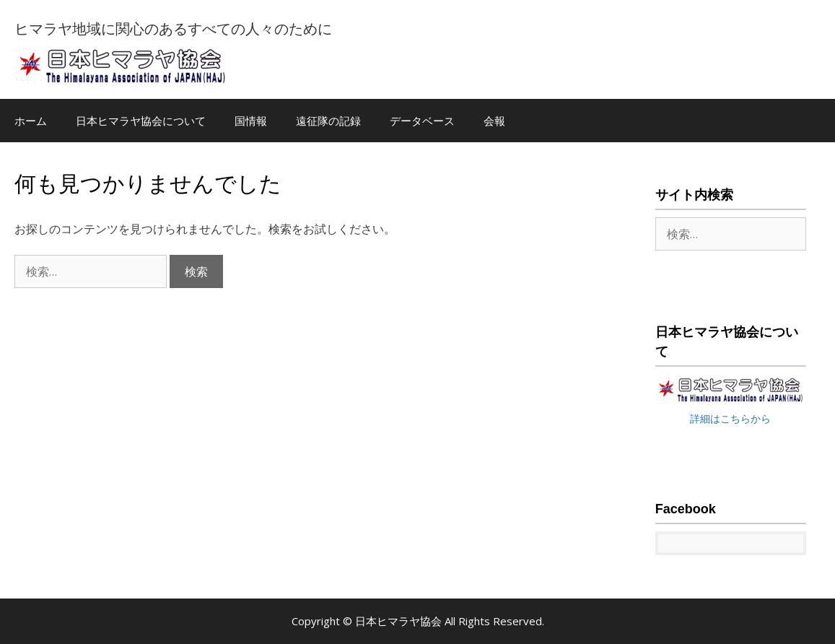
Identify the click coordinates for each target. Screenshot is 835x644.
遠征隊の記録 (328, 121)
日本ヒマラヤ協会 (400, 621)
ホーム (31, 121)
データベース (422, 121)
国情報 (251, 121)
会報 (494, 121)
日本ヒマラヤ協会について (141, 121)
